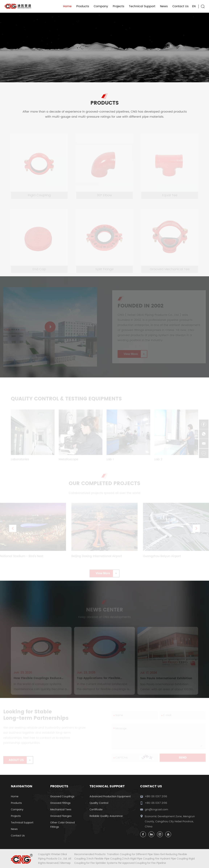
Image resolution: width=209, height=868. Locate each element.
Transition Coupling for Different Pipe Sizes (134, 854)
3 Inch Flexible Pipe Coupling (104, 859)
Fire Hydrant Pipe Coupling (172, 859)
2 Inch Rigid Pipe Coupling (139, 859)
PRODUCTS (105, 103)
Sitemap (65, 863)
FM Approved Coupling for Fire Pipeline (142, 863)
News (164, 6)
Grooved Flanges (61, 816)
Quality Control (99, 803)
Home (67, 6)
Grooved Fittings (60, 803)
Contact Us (180, 6)
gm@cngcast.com (156, 810)
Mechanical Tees (61, 810)
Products (83, 6)
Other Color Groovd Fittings (62, 825)
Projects (118, 6)
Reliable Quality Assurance (106, 816)
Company (101, 6)
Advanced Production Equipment (110, 796)
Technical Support (142, 6)
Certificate (96, 810)
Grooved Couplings (62, 796)
